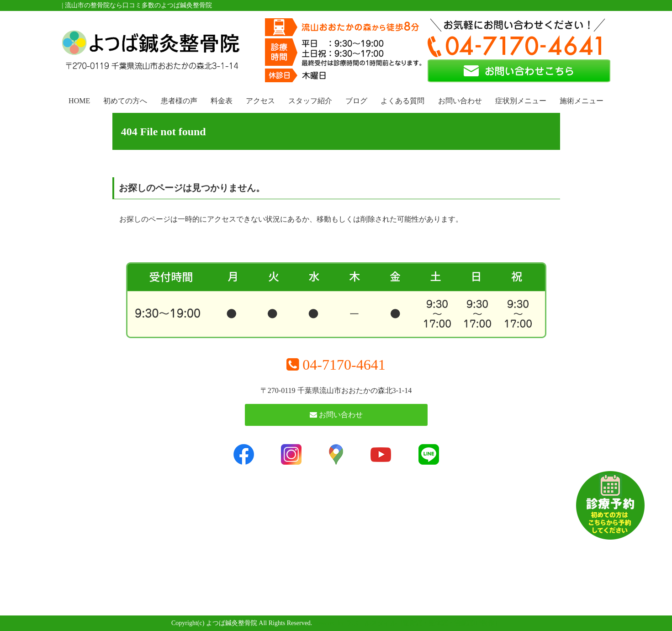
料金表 (222, 101)
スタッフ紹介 (310, 101)
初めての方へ (125, 101)
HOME (79, 101)
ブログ (356, 101)
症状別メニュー (521, 101)
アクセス (260, 101)
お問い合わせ (460, 101)
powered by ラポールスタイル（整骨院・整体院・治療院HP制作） (407, 623)
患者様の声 (179, 101)
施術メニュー (582, 101)
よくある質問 (402, 101)
